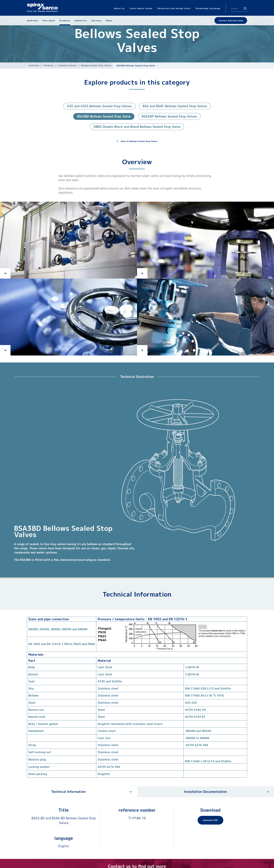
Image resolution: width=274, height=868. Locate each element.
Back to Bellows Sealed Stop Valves (139, 141)
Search (245, 8)
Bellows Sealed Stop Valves (96, 65)
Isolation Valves (67, 65)
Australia (34, 65)
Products (49, 65)
